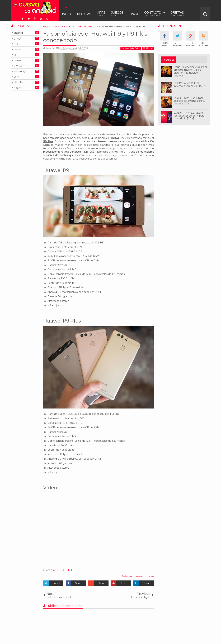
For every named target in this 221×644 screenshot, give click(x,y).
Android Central (62, 570)
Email (148, 48)
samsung (19, 71)
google (18, 38)
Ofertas (177, 14)
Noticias (84, 14)
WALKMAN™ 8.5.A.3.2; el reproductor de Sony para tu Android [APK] (189, 116)
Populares (168, 60)
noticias (149, 576)
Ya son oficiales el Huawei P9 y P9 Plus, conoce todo (96, 37)
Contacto (153, 14)
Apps (101, 14)
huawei (139, 576)
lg (15, 55)
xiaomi (18, 88)
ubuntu (18, 82)
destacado (127, 576)
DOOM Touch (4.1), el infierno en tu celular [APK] (190, 85)
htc (16, 44)
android (18, 33)
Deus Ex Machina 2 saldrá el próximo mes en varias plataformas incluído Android (190, 71)
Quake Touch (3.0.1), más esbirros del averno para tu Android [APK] (189, 101)
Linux (134, 14)
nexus (17, 60)
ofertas (18, 66)
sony (17, 77)
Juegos (117, 14)
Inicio (66, 14)
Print (136, 48)
